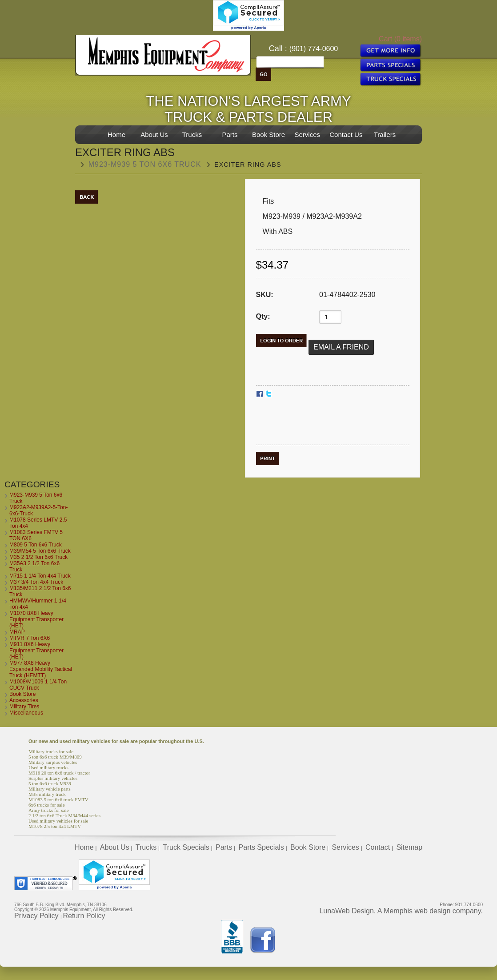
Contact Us (346, 135)
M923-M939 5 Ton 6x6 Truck (145, 164)
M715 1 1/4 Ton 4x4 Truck (40, 576)
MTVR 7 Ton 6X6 (30, 638)
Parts (230, 135)
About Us (154, 135)
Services (307, 135)
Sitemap (409, 847)
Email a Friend (341, 347)
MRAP (17, 632)
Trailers (385, 135)
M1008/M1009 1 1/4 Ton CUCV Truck (38, 685)
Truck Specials (186, 847)
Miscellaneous (26, 713)
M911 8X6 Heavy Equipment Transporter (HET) (36, 651)
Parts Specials (261, 847)
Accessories (24, 700)
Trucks (192, 135)
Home (116, 135)
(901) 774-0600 (314, 49)
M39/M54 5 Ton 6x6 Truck (40, 551)
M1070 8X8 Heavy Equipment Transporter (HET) (36, 619)
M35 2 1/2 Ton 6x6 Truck (38, 557)
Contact (378, 847)
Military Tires (24, 707)
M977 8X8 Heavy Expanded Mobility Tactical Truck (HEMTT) (41, 669)
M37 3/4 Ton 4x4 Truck (36, 582)
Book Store (269, 135)
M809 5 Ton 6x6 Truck (36, 545)
